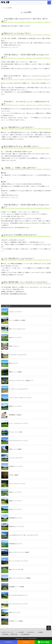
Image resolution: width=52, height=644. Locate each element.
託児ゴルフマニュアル (7, 632)
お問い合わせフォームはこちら (10, 47)
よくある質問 (20, 632)
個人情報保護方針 (26, 634)
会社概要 (40, 632)
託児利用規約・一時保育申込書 (10, 634)
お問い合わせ (31, 632)
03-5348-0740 (9, 642)
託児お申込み (26, 642)
